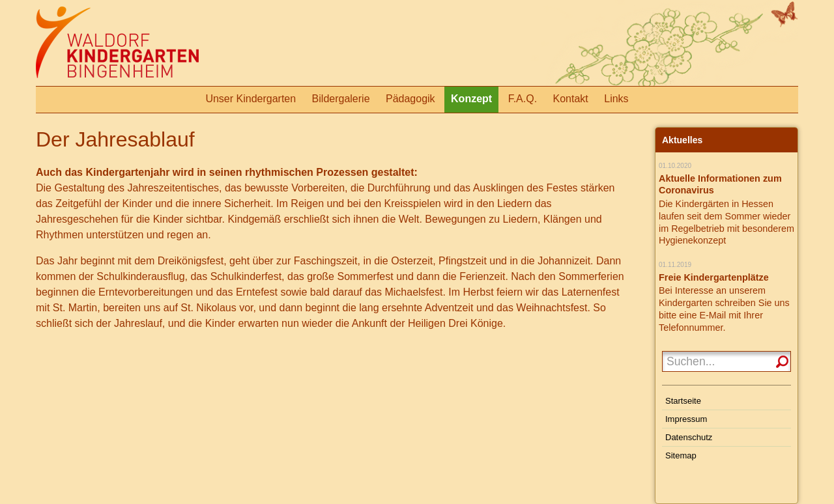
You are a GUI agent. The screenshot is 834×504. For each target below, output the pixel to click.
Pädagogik (410, 99)
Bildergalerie (341, 99)
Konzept (471, 99)
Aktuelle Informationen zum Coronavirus (720, 185)
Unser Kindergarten (251, 99)
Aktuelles (682, 140)
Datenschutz (689, 437)
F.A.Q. (523, 99)
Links (616, 99)
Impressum (686, 419)
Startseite (683, 401)
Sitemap (681, 455)
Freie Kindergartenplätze (714, 277)
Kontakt (571, 99)
